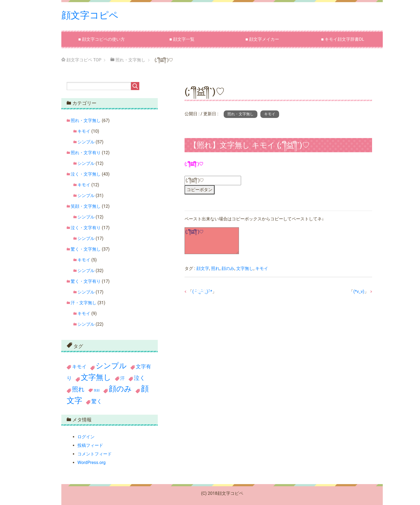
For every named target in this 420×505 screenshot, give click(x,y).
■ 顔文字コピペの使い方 (102, 39)
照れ (215, 268)
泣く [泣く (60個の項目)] (140, 378)
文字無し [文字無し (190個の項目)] (96, 377)
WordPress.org (91, 463)
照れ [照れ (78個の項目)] (78, 389)
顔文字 (203, 268)
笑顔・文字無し (86, 206)
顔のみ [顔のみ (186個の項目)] (120, 389)
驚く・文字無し (86, 249)
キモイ (270, 114)
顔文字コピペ (91, 15)
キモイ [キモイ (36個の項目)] (79, 367)
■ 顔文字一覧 (182, 39)
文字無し (245, 268)
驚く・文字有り (86, 281)
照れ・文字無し (241, 114)
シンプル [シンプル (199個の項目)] (111, 366)
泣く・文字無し (86, 174)
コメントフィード (95, 454)
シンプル (86, 142)
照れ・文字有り (86, 152)
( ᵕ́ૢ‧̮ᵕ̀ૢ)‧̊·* (202, 291)
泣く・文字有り (86, 227)
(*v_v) (359, 291)
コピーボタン (200, 189)
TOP (84, 60)
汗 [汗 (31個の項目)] (123, 378)
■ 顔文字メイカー (262, 39)
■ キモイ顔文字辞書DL (343, 39)
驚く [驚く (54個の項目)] (97, 401)
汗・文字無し (84, 302)
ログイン (86, 437)
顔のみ (228, 268)
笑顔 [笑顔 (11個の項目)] (97, 390)
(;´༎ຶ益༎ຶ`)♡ (212, 241)
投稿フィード (90, 445)
